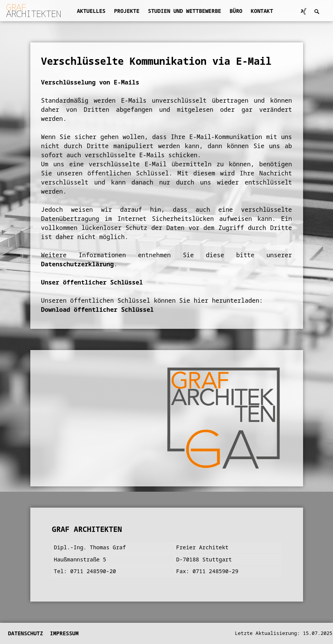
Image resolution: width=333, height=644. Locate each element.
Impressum (64, 633)
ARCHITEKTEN (34, 10)
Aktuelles (91, 11)
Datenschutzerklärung (77, 264)
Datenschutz (25, 633)
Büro (236, 11)
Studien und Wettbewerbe (184, 11)
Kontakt (262, 11)
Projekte (127, 11)
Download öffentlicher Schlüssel (97, 309)
